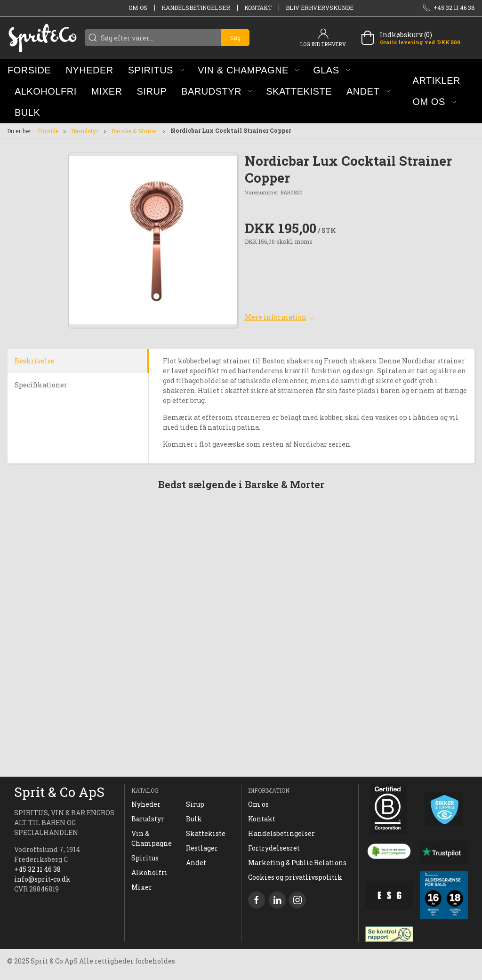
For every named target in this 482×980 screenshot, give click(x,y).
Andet (196, 863)
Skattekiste (206, 833)
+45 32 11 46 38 (37, 869)
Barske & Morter (135, 131)
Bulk (194, 819)
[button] (156, 70)
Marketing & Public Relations (297, 863)
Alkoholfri (149, 872)
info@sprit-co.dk (42, 879)
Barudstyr (85, 131)
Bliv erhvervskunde (320, 8)
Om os (138, 8)
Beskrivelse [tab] (35, 361)
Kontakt (258, 8)
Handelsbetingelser (196, 8)
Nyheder (146, 804)
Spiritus (145, 858)
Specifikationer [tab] (41, 385)
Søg (235, 38)
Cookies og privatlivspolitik (295, 877)
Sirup (195, 804)
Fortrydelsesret (274, 848)
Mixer (142, 887)
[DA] (42, 38)
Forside (48, 131)
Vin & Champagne (152, 838)
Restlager (202, 848)
